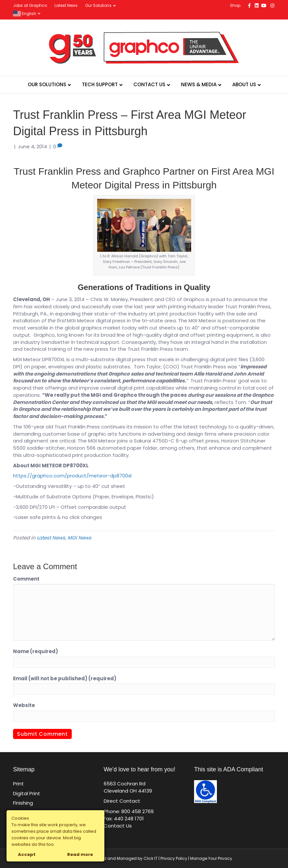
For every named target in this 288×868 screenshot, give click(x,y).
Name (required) (36, 651)
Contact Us (149, 84)
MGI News (79, 538)
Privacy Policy (174, 858)
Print (18, 784)
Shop (235, 5)
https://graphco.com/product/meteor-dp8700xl (72, 476)
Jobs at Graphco (30, 5)
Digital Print (27, 793)
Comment (26, 579)
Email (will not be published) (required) (65, 678)
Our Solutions (98, 5)
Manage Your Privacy (211, 858)
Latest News (66, 5)
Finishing (23, 803)
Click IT (151, 858)
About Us (244, 84)
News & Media (199, 84)
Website (24, 705)
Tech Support (100, 84)
